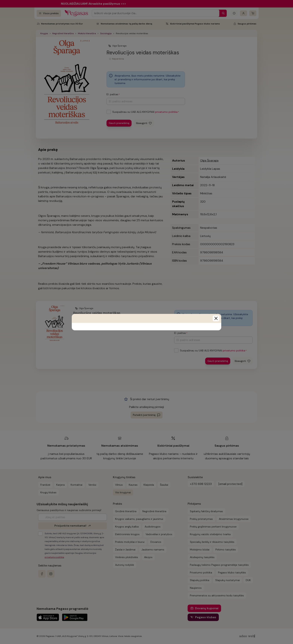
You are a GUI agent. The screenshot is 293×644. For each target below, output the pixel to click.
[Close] (216, 318)
